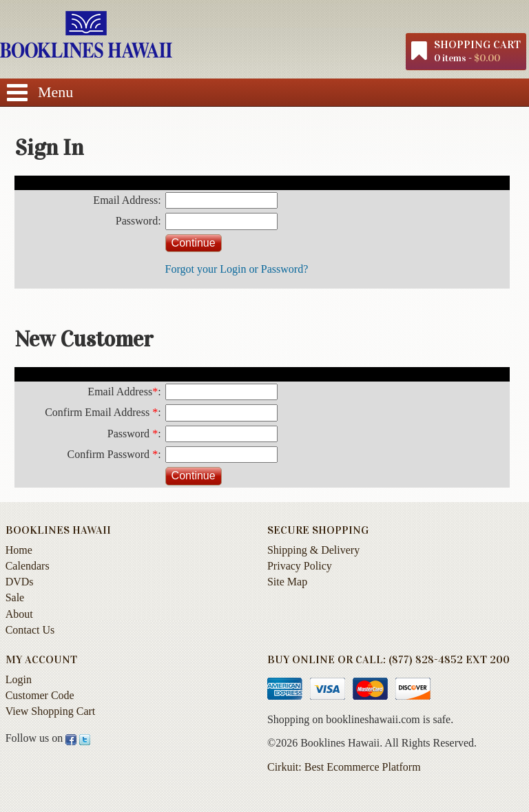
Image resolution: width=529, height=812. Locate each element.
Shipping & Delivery (313, 550)
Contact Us (30, 630)
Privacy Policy (300, 566)
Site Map (287, 582)
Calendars (28, 566)
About (19, 614)
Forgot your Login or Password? (237, 269)
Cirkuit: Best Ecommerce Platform (344, 767)
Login (19, 679)
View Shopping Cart (51, 711)
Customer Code (40, 695)
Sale (15, 597)
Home (19, 550)
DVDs (20, 582)
